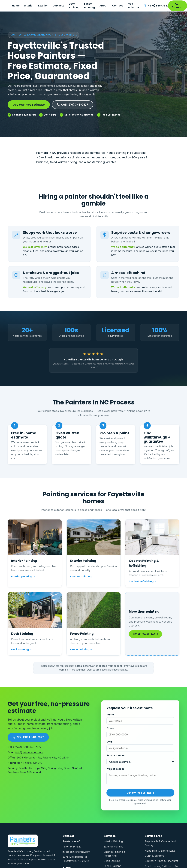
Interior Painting (113, 841)
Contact (118, 6)
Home (16, 6)
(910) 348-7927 (32, 750)
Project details (115, 772)
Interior (29, 6)
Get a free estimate (145, 637)
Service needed (116, 758)
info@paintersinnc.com (29, 755)
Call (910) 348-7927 (73, 105)
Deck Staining (74, 6)
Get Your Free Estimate (29, 105)
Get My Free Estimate (140, 796)
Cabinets (58, 6)
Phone (110, 731)
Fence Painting (89, 6)
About (103, 6)
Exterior (43, 6)
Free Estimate (133, 6)
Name (110, 718)
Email (110, 745)
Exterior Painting (113, 847)
